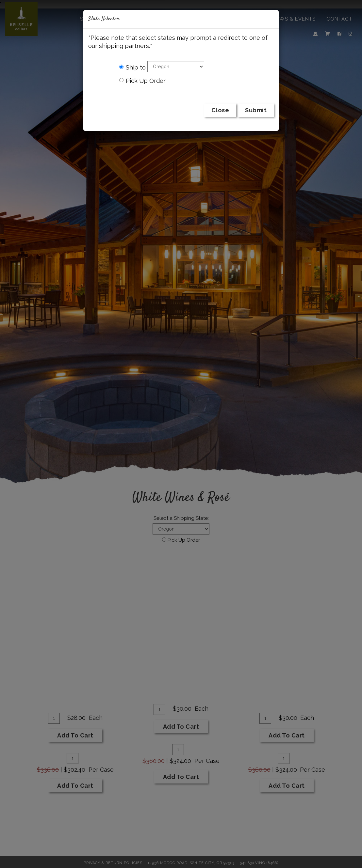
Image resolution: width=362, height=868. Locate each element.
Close (220, 110)
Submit (256, 110)
